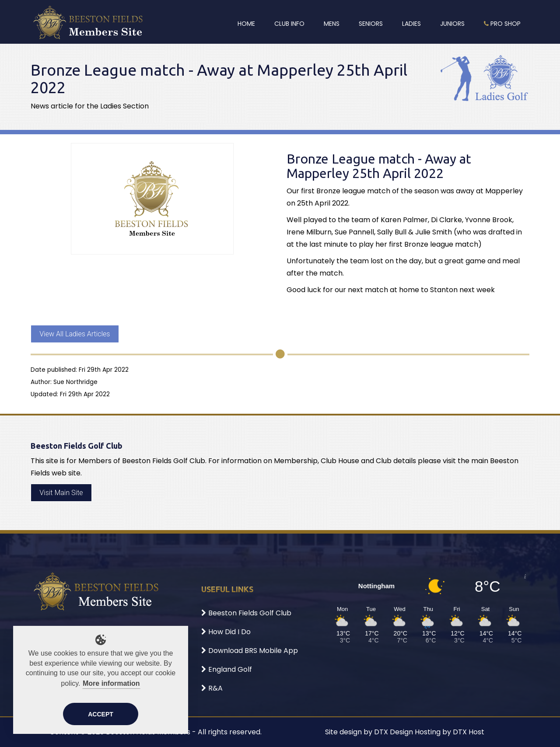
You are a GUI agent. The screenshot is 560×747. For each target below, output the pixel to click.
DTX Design (394, 732)
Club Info (289, 24)
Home (246, 24)
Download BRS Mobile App (250, 651)
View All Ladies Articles (75, 334)
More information (111, 683)
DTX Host (469, 732)
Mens (332, 24)
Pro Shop (502, 24)
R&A (212, 688)
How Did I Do (226, 632)
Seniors (371, 24)
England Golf (227, 669)
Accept (101, 714)
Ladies (411, 24)
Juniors (452, 24)
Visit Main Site (61, 493)
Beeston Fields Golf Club (246, 613)
